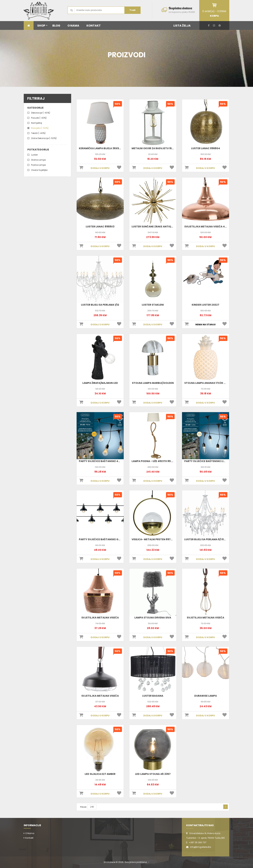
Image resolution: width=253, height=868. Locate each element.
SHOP (42, 26)
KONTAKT (94, 26)
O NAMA (73, 26)
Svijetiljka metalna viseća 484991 (208, 227)
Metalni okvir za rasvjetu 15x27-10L (157, 148)
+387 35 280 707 (198, 842)
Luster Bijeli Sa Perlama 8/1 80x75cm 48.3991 (215, 539)
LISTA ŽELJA (182, 26)
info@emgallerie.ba (201, 847)
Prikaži (83, 807)
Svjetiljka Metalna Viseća (100, 618)
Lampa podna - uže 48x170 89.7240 (155, 461)
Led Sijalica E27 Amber (100, 774)
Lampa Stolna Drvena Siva (153, 618)
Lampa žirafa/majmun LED (100, 383)
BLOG (56, 26)
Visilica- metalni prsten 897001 (153, 539)
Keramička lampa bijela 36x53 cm (102, 148)
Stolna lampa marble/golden (153, 383)
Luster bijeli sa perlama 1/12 (100, 305)
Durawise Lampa (206, 696)
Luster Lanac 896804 (206, 148)
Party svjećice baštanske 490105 (102, 461)
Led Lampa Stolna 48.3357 (153, 774)
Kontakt (29, 838)
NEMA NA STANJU (205, 325)
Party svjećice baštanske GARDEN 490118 (107, 539)
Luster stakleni (153, 305)
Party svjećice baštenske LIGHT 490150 (212, 461)
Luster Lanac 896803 (100, 227)
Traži (132, 10)
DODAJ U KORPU (100, 168)
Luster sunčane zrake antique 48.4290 (159, 227)
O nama (30, 833)
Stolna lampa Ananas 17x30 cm (206, 383)
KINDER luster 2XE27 (205, 305)
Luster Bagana (153, 696)
